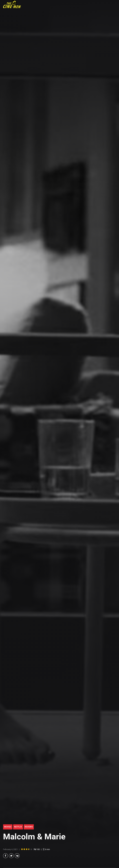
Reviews (29, 827)
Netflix (18, 827)
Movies (8, 827)
